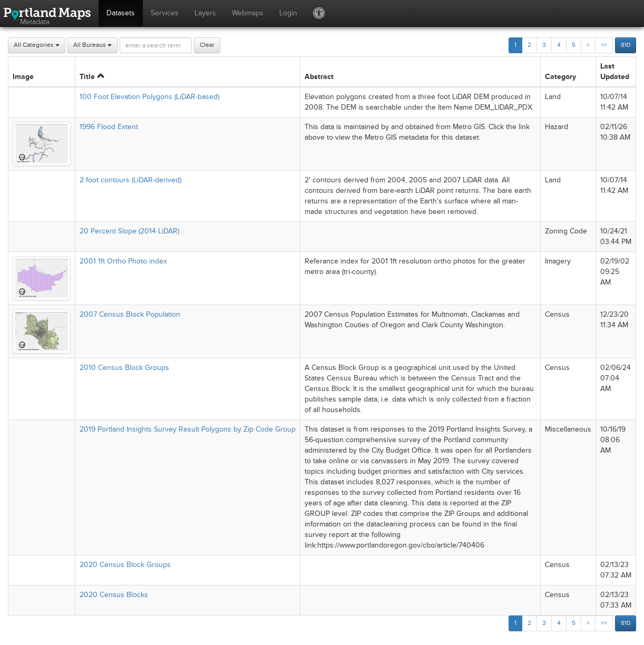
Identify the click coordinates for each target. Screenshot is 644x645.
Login (288, 13)
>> (604, 45)
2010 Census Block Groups (124, 368)
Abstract (319, 77)
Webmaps (248, 13)
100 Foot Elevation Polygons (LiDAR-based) (149, 97)
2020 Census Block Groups (125, 565)
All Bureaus (92, 45)
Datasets (121, 13)
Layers (205, 13)
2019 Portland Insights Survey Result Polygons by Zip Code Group (188, 429)
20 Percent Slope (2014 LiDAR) (129, 231)
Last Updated (615, 71)
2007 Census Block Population (130, 314)
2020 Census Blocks (114, 595)
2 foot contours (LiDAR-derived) (130, 180)
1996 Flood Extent (109, 127)
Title (92, 77)
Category (560, 77)
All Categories (37, 45)
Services (165, 13)
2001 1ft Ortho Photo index (123, 261)
